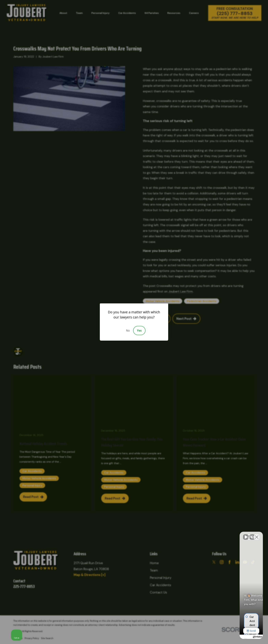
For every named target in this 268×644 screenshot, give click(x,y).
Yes (139, 331)
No (128, 331)
